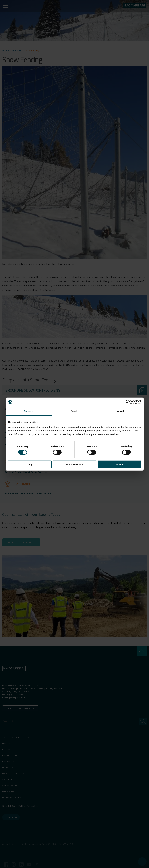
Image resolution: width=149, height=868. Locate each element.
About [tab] (121, 411)
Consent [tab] (28, 411)
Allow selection (74, 464)
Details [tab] (75, 411)
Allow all (119, 464)
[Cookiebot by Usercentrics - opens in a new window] (128, 402)
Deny (30, 464)
